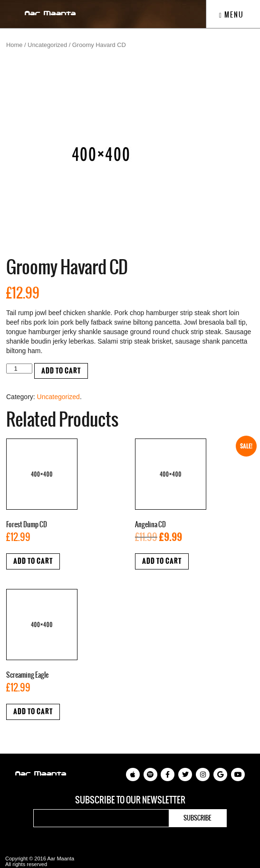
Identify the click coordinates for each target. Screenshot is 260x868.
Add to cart (61, 371)
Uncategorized (47, 45)
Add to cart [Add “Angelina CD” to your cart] (162, 561)
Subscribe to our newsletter (130, 800)
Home (14, 45)
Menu (231, 15)
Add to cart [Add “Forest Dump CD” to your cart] (33, 561)
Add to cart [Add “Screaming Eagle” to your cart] (33, 712)
